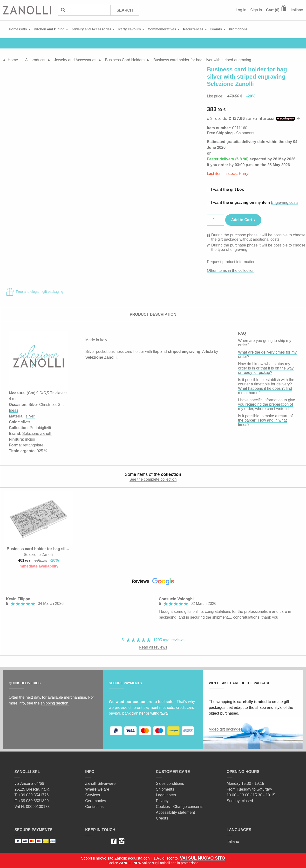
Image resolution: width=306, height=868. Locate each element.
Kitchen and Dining (49, 29)
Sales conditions (170, 783)
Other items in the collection (231, 270)
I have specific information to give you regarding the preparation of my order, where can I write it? (267, 404)
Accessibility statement (176, 812)
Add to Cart (241, 220)
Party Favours (130, 29)
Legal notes (166, 795)
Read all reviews (153, 647)
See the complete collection (153, 479)
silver (30, 416)
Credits (162, 818)
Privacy (162, 801)
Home (13, 60)
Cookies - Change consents (180, 807)
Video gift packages (226, 729)
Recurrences (193, 29)
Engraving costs (285, 202)
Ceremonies (95, 801)
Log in (241, 10)
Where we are (97, 789)
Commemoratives (162, 29)
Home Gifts (18, 29)
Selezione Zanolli (37, 434)
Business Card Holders (125, 60)
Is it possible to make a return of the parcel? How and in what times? (265, 420)
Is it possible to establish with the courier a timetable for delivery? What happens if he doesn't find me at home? (266, 386)
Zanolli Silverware (100, 783)
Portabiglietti (40, 428)
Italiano (297, 10)
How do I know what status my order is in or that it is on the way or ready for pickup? (266, 368)
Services (92, 795)
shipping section (55, 703)
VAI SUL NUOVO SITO (202, 858)
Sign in (256, 10)
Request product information (231, 262)
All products (35, 60)
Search (125, 10)
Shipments (245, 133)
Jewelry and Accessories (91, 29)
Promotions (238, 29)
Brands (216, 29)
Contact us (94, 807)
